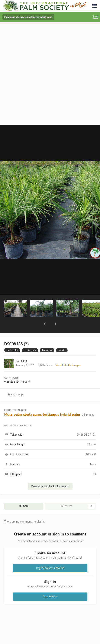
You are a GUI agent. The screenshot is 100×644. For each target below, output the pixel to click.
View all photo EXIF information (50, 475)
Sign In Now (50, 585)
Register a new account (50, 557)
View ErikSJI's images (68, 354)
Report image (16, 383)
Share (24, 495)
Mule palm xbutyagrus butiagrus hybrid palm (42, 403)
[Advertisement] (50, 74)
